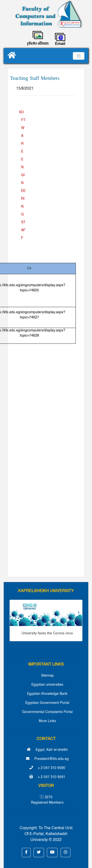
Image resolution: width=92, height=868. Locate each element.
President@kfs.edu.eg (47, 759)
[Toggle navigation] (79, 56)
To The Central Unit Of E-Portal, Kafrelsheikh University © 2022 (48, 834)
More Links (47, 721)
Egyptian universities (47, 685)
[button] (26, 853)
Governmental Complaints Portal (47, 712)
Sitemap (47, 676)
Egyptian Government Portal (47, 703)
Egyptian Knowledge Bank (47, 694)
